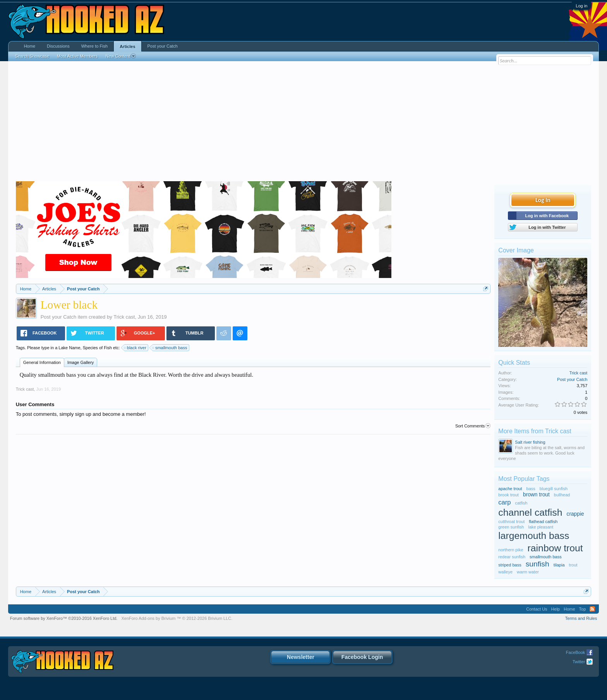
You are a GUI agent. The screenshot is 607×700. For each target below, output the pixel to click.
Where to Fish (94, 46)
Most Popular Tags (524, 479)
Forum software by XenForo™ (64, 618)
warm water (528, 572)
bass (531, 489)
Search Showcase (32, 56)
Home (30, 46)
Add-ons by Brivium (177, 618)
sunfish (538, 564)
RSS (592, 609)
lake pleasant (541, 527)
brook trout (508, 495)
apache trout (510, 489)
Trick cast (124, 317)
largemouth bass (534, 536)
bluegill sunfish (554, 489)
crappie (575, 514)
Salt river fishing (530, 442)
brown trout (536, 495)
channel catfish (530, 512)
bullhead (562, 495)
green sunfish (511, 527)
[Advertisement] (303, 123)
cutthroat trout (511, 522)
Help (556, 609)
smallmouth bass (170, 348)
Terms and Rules (581, 618)
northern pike (511, 550)
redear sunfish (512, 557)
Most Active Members (77, 56)
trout (573, 565)
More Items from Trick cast (535, 431)
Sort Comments (473, 426)
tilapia (559, 565)
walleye (505, 572)
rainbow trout (555, 548)
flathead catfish (543, 522)
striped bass (510, 565)
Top (583, 609)
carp (504, 502)
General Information (42, 362)
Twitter (579, 662)
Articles (127, 46)
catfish (521, 503)
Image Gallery (81, 362)
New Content (121, 56)
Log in (581, 6)
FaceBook (576, 652)
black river (135, 348)
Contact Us (537, 609)
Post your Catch (59, 317)
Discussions (58, 46)
